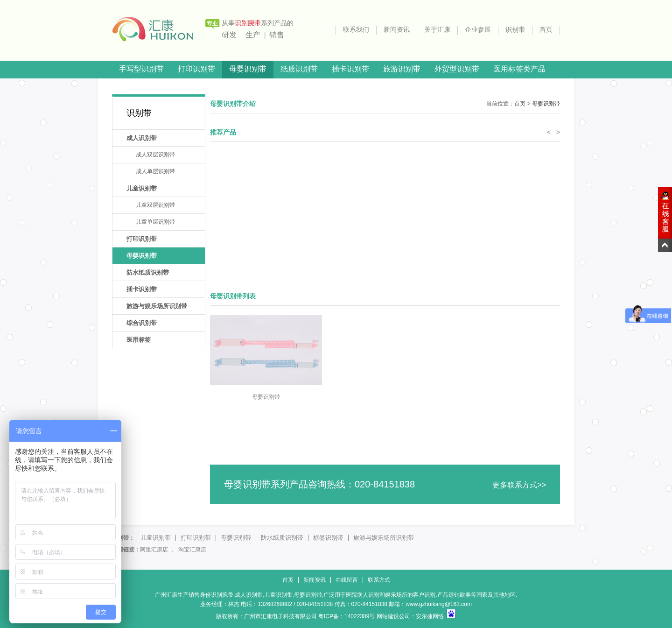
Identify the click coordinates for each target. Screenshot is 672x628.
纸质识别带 (299, 69)
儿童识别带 (142, 188)
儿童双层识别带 (155, 205)
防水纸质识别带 (148, 272)
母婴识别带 (248, 69)
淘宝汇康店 (192, 550)
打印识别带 (196, 69)
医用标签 (139, 340)
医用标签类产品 (519, 69)
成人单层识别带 (155, 171)
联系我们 (356, 30)
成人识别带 (142, 138)
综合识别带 (142, 323)
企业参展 (478, 30)
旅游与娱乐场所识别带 (157, 306)
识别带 (515, 30)
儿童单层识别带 (155, 222)
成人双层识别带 (155, 155)
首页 (546, 30)
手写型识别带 (141, 69)
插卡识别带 (350, 69)
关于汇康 (437, 30)
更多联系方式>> (519, 485)
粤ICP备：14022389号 (346, 616)
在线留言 (347, 580)
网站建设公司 (393, 616)
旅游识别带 (402, 69)
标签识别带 (328, 538)
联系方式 (379, 580)
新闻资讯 (397, 30)
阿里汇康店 (154, 550)
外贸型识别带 (457, 69)
